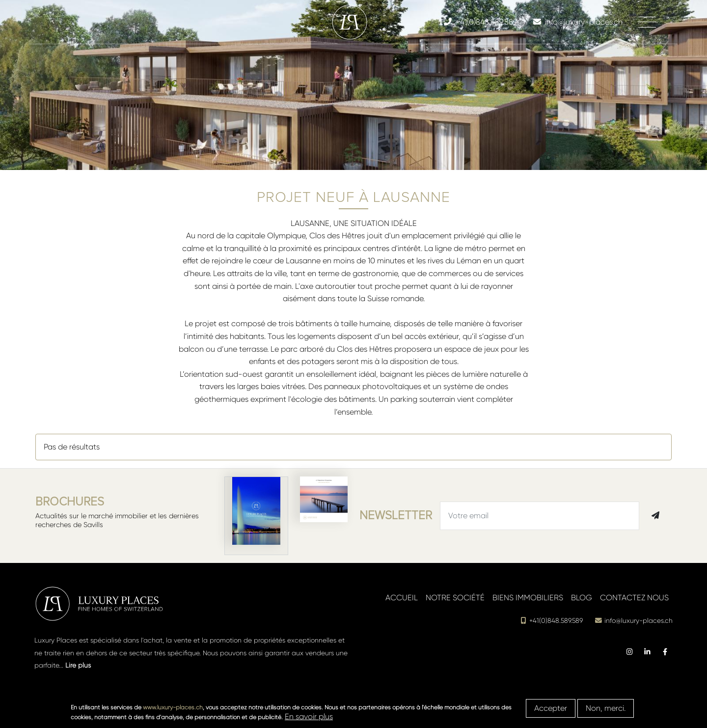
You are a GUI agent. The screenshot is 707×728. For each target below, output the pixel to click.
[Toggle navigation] (647, 22)
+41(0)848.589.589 (551, 621)
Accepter (551, 708)
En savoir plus (309, 716)
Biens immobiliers (528, 598)
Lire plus (78, 665)
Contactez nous (634, 598)
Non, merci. (606, 708)
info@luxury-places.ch (634, 621)
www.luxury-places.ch (173, 707)
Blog (582, 598)
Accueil (402, 598)
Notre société (455, 598)
